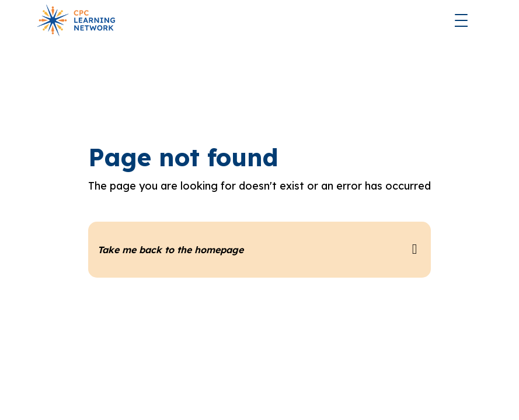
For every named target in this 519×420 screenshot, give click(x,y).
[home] (76, 20)
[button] (461, 20)
